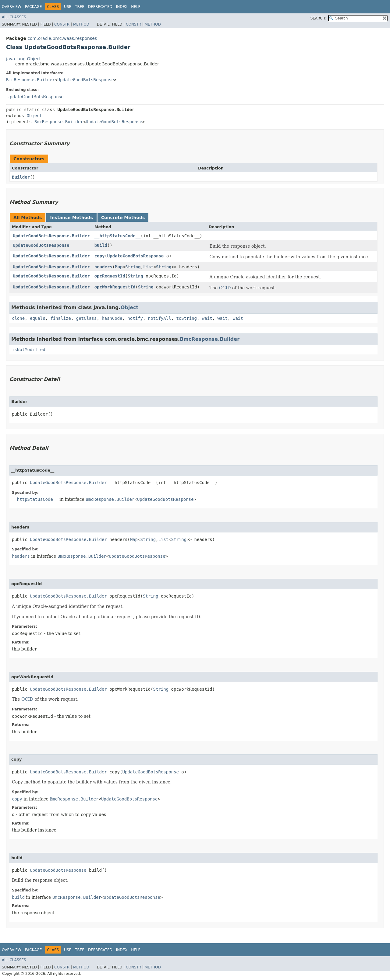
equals (38, 318)
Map (119, 267)
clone (18, 318)
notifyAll (160, 318)
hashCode (112, 318)
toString (187, 318)
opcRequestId (110, 276)
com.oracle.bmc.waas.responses (62, 38)
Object (34, 116)
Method (81, 24)
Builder (21, 177)
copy (100, 256)
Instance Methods (71, 218)
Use (68, 7)
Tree (80, 7)
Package (33, 7)
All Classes (14, 17)
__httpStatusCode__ (118, 236)
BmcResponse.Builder (30, 80)
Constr (62, 24)
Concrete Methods (123, 218)
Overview (12, 7)
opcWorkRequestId (115, 287)
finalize (60, 318)
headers (103, 267)
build (101, 245)
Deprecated (100, 7)
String (133, 267)
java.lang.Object (23, 59)
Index (122, 7)
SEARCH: (319, 18)
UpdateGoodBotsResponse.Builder (51, 236)
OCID (225, 288)
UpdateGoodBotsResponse (86, 80)
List (148, 267)
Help (136, 7)
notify (135, 318)
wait (207, 318)
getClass (86, 318)
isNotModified (29, 350)
